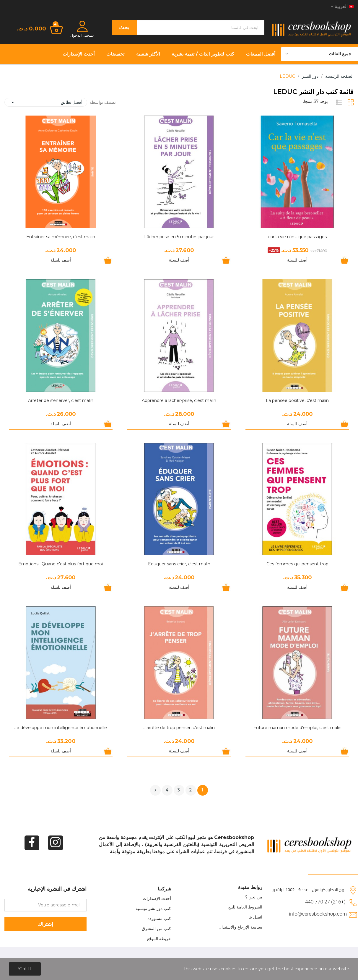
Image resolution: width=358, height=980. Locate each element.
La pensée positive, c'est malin (297, 400)
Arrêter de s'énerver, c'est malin (61, 400)
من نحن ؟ (254, 897)
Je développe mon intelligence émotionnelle (61, 728)
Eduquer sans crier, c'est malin (179, 564)
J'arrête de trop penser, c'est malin (179, 728)
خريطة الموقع (159, 939)
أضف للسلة (297, 260)
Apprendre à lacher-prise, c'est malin (179, 400)
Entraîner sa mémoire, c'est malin (61, 237)
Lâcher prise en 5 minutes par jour (179, 237)
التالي (155, 790)
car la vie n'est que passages (297, 237)
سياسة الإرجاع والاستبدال (240, 927)
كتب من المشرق (156, 929)
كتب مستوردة (159, 919)
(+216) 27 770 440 (325, 902)
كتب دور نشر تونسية (153, 908)
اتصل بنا (255, 917)
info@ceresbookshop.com (318, 914)
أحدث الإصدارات (157, 898)
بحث (124, 27)
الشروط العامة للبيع (245, 907)
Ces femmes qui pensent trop (297, 564)
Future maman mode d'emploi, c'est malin (297, 728)
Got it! (25, 969)
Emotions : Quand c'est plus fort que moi (61, 564)
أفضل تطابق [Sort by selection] (46, 102)
